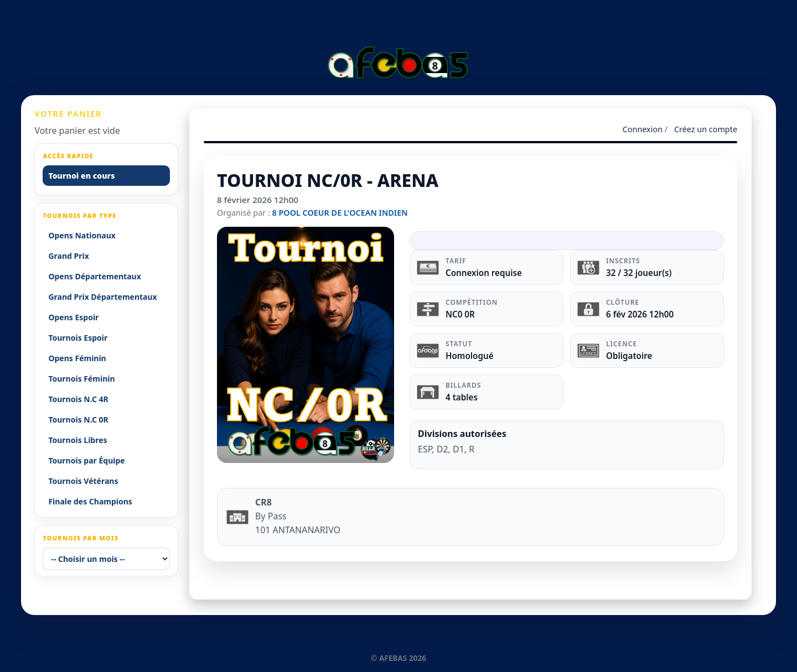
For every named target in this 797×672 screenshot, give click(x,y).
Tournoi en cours (81, 176)
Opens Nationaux (82, 235)
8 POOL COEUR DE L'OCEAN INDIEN (340, 213)
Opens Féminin (77, 358)
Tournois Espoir (78, 338)
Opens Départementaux (94, 276)
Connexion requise (484, 273)
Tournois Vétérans (83, 481)
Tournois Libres (77, 440)
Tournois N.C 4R (78, 399)
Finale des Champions (90, 501)
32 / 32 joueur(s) (639, 273)
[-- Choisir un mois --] (106, 559)
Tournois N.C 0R (78, 420)
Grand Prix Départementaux (102, 297)
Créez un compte (706, 129)
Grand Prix (68, 256)
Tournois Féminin (81, 379)
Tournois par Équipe (86, 460)
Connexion (643, 129)
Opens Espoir (73, 317)
